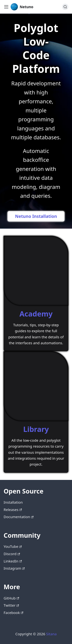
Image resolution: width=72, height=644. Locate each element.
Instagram (14, 568)
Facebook (13, 613)
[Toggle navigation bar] (6, 7)
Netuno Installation (36, 216)
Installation (13, 502)
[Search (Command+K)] (65, 7)
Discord (12, 554)
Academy (36, 314)
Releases (13, 510)
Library (36, 429)
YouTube (13, 546)
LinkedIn (13, 561)
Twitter (11, 605)
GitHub (11, 598)
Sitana (51, 634)
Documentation (19, 517)
